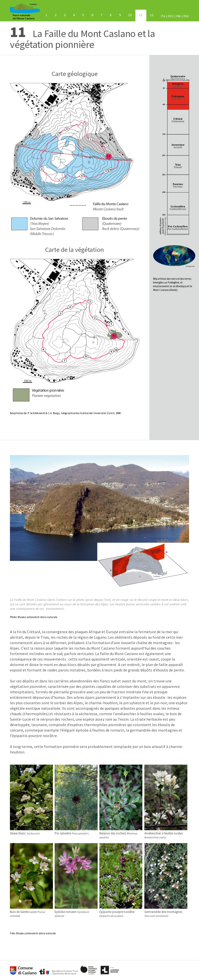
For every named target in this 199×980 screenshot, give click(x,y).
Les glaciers (101, 15)
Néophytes (111, 15)
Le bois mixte (56, 15)
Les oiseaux (152, 15)
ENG (186, 16)
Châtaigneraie (92, 15)
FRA (179, 16)
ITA (163, 16)
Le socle (65, 15)
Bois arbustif (120, 15)
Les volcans (74, 15)
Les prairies (130, 15)
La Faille (141, 15)
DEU (171, 16)
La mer (83, 15)
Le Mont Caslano (46, 15)
